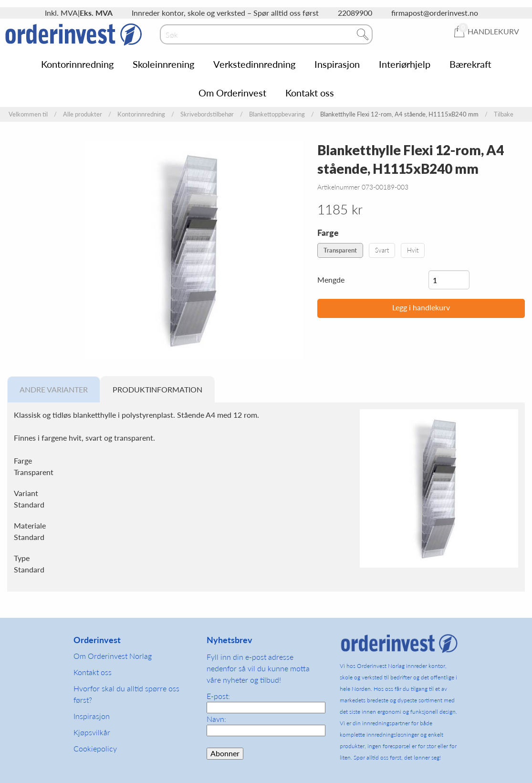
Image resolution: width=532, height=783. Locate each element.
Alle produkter (83, 114)
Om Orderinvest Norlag (113, 656)
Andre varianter (54, 389)
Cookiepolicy (95, 748)
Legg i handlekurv (421, 307)
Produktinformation (157, 389)
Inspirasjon (337, 64)
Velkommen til (28, 114)
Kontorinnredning (77, 64)
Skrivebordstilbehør (207, 114)
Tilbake (504, 114)
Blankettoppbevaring (277, 114)
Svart (382, 250)
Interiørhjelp (405, 64)
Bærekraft (470, 64)
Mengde (331, 280)
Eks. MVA (96, 13)
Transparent (340, 250)
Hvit (413, 250)
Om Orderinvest (232, 93)
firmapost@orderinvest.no (435, 13)
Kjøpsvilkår (92, 732)
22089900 (355, 13)
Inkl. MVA (61, 13)
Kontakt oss (310, 93)
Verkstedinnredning (254, 64)
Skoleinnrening (163, 64)
